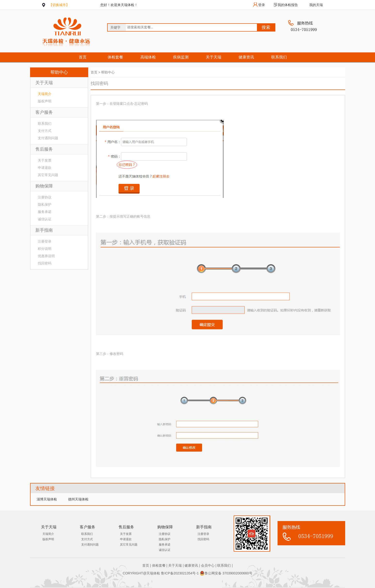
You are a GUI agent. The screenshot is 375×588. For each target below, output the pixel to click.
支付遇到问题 (48, 138)
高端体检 (148, 57)
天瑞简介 (45, 94)
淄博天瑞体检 (47, 499)
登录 (262, 5)
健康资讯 (246, 57)
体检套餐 (115, 57)
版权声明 (45, 101)
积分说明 (45, 249)
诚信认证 (45, 219)
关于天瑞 (214, 57)
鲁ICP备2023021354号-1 (180, 573)
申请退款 (45, 168)
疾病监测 (181, 57)
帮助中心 (108, 72)
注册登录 (45, 241)
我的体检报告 (288, 5)
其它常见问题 (48, 175)
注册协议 (45, 197)
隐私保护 (45, 204)
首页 (83, 57)
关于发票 (45, 160)
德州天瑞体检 (78, 499)
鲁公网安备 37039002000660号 (226, 573)
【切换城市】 (59, 5)
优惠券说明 (46, 256)
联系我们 (279, 57)
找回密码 (45, 263)
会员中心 (208, 565)
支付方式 (45, 131)
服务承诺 (45, 212)
